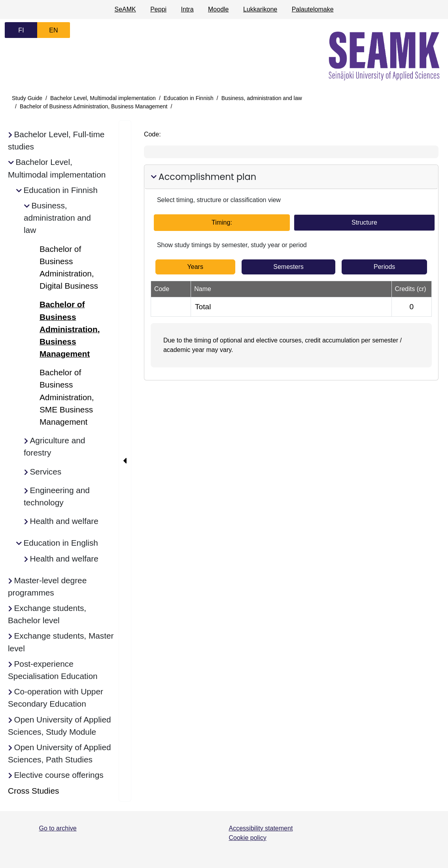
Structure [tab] (364, 222)
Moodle (218, 9)
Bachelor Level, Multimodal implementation (103, 98)
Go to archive (58, 828)
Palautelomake (313, 9)
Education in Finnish (189, 98)
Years (195, 267)
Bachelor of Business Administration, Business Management (94, 106)
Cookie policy (248, 838)
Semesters (288, 267)
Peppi (158, 9)
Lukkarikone (260, 9)
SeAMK (125, 9)
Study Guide (27, 98)
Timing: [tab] (222, 222)
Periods (384, 267)
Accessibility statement (261, 828)
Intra (187, 9)
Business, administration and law (262, 98)
